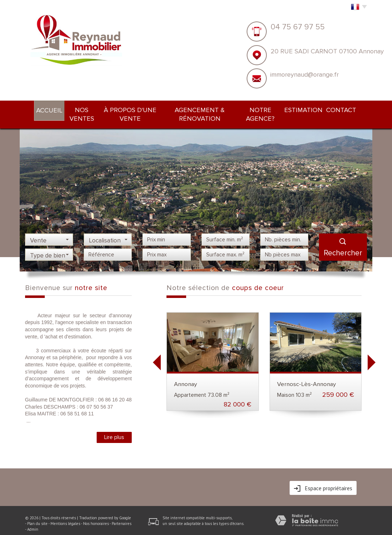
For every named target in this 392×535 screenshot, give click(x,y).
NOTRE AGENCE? (269, 109)
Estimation (314, 109)
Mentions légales (65, 514)
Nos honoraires (96, 514)
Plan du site (37, 514)
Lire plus (114, 428)
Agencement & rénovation (204, 109)
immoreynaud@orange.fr (304, 74)
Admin (33, 520)
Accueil (40, 109)
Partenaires (122, 514)
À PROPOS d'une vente (130, 109)
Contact (350, 109)
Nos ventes (76, 109)
